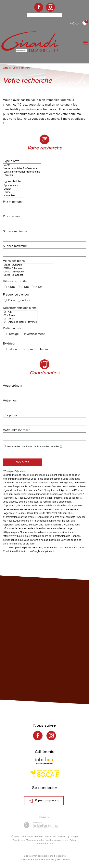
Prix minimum (12, 202)
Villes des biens (14, 261)
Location (22, 175)
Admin (73, 840)
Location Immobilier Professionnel (22, 172)
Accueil (7, 68)
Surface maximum (15, 246)
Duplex (13, 189)
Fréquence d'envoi (16, 295)
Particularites (12, 328)
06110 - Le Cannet (28, 275)
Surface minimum (15, 231)
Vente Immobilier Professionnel (22, 169)
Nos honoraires (54, 840)
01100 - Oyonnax (28, 265)
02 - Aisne (20, 315)
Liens (66, 840)
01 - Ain (20, 312)
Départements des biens (20, 308)
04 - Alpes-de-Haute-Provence (20, 322)
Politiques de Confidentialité (63, 547)
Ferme (13, 192)
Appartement (13, 186)
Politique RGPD (44, 844)
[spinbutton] (44, 208)
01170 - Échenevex (28, 268)
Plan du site (19, 840)
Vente (22, 165)
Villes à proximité (15, 281)
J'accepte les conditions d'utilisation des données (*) (34, 446)
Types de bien (13, 181)
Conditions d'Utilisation (16, 551)
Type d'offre (11, 161)
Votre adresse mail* (16, 430)
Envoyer (23, 462)
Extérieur (9, 344)
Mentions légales (35, 840)
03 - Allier (20, 319)
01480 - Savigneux (28, 272)
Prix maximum (13, 216)
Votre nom (10, 401)
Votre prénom (13, 386)
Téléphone (10, 415)
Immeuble (13, 196)
